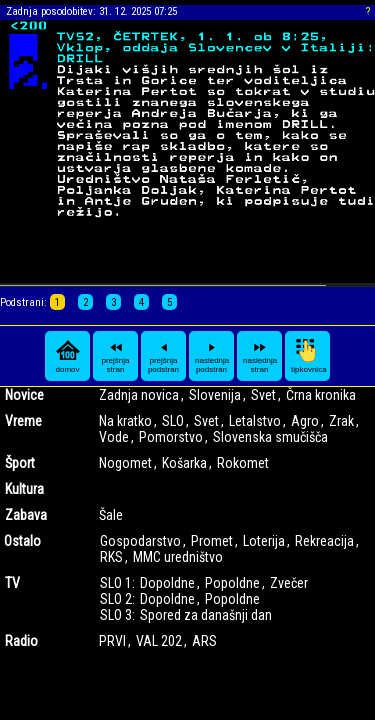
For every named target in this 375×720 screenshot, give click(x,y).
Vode (114, 437)
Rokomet (243, 463)
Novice (24, 395)
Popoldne (232, 583)
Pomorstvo (171, 437)
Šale (111, 515)
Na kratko (125, 421)
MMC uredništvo (178, 557)
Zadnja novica (139, 395)
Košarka (184, 463)
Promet (212, 541)
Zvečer (289, 583)
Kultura (24, 489)
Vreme (23, 421)
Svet (263, 395)
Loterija (264, 541)
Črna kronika (321, 395)
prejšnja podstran (163, 356)
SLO (173, 421)
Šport (20, 463)
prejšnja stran (115, 356)
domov (68, 355)
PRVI (112, 641)
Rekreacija (324, 541)
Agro (305, 421)
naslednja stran (260, 356)
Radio (21, 641)
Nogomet (125, 463)
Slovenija (215, 395)
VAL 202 (159, 641)
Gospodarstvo (140, 541)
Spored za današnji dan (206, 615)
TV (12, 583)
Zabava (26, 515)
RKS (111, 557)
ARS (204, 641)
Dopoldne (167, 583)
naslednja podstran (212, 356)
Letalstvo (255, 421)
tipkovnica (309, 355)
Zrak (341, 421)
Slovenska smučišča (270, 437)
